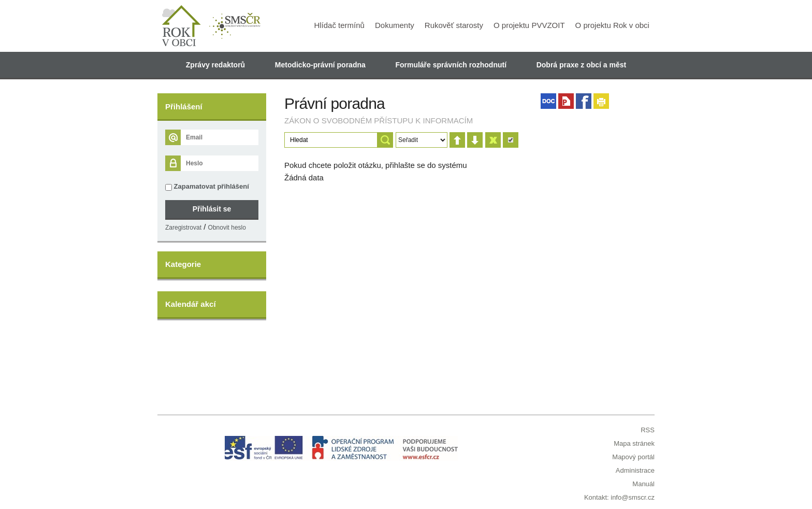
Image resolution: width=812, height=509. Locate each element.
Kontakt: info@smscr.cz (619, 497)
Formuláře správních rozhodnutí (451, 65)
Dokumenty (395, 25)
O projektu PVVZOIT (529, 25)
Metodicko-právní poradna (320, 65)
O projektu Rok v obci (612, 25)
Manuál (643, 484)
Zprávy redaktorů (215, 65)
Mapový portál (633, 457)
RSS (648, 430)
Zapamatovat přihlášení (207, 187)
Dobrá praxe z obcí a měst (582, 65)
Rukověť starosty (454, 25)
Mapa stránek (634, 443)
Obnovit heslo (227, 228)
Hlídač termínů (339, 25)
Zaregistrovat (183, 228)
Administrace (635, 470)
